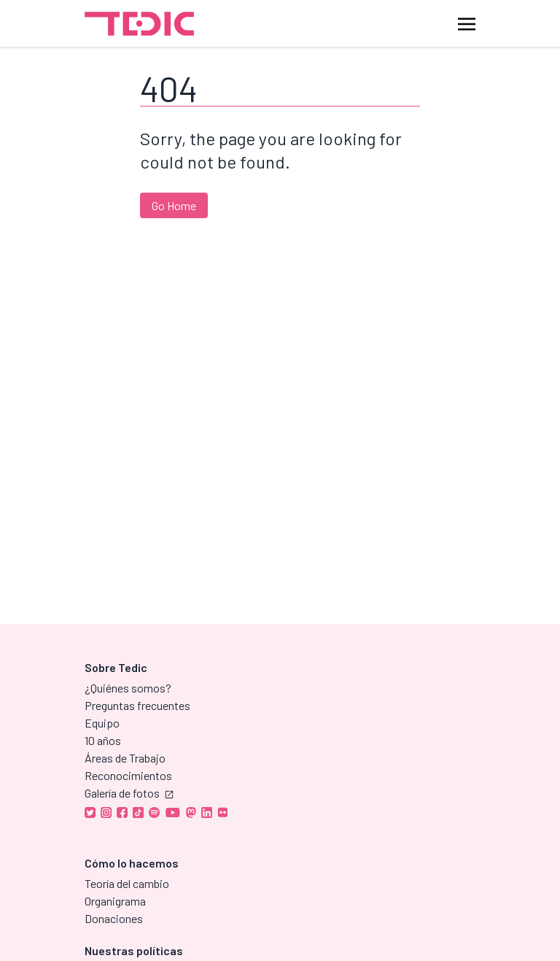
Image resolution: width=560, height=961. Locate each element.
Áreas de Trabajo (125, 758)
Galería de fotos (129, 793)
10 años (103, 740)
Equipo (102, 723)
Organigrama (115, 901)
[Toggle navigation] (467, 23)
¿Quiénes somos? (128, 688)
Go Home (174, 205)
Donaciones (114, 918)
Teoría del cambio (127, 883)
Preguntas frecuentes (137, 705)
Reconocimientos (128, 775)
